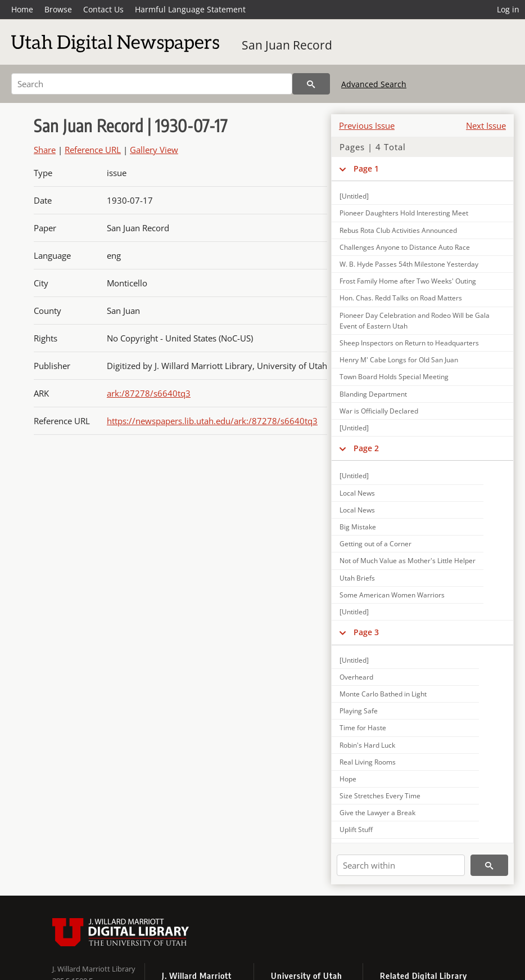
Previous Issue (367, 125)
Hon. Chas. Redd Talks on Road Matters (401, 298)
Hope (348, 779)
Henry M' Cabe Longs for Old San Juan (399, 360)
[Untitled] (354, 196)
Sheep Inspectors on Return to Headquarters (409, 343)
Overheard (356, 677)
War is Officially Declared (379, 411)
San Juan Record (287, 45)
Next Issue (486, 125)
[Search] (152, 84)
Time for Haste (363, 728)
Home (22, 9)
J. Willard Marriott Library (94, 969)
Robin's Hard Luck (367, 745)
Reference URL (93, 150)
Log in (508, 9)
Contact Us (103, 9)
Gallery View (154, 150)
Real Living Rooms (368, 762)
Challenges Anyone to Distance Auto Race (405, 247)
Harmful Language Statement (190, 9)
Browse (58, 9)
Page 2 (366, 448)
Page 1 (366, 168)
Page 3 (366, 632)
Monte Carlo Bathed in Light (383, 694)
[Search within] (401, 865)
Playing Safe (359, 711)
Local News (357, 493)
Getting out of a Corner (375, 544)
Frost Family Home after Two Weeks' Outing (408, 281)
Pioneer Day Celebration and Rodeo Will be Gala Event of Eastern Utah (415, 321)
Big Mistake (358, 527)
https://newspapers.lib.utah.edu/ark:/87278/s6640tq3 (212, 421)
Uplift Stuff (356, 830)
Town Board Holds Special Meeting (394, 377)
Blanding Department (373, 394)
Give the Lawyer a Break (377, 813)
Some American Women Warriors (392, 595)
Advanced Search (374, 84)
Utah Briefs (357, 578)
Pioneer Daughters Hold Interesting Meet (404, 213)
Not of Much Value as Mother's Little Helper (408, 561)
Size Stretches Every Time (380, 796)
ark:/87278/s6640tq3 (149, 393)
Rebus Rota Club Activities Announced (398, 230)
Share (45, 150)
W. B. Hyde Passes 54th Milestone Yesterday (409, 264)
